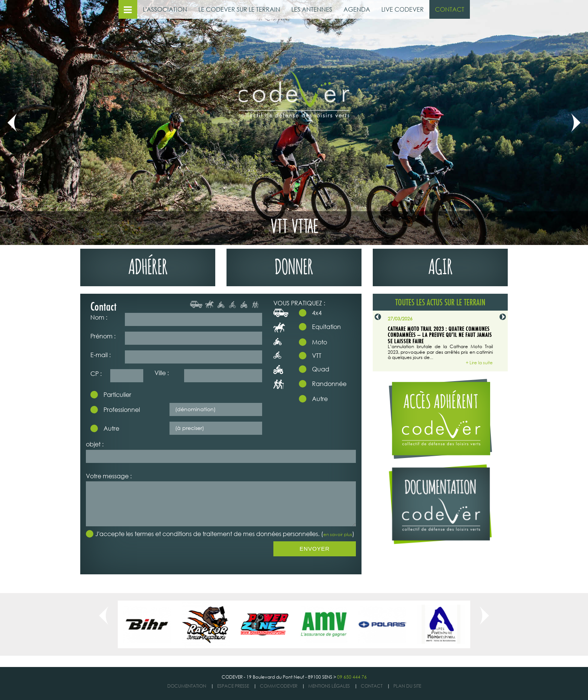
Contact (372, 686)
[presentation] (143, 556)
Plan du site (407, 686)
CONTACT (450, 9)
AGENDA (357, 9)
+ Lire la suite (479, 363)
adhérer (148, 265)
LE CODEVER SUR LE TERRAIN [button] (239, 9)
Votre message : (109, 476)
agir (440, 265)
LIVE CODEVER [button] (403, 9)
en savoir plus (338, 534)
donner (294, 265)
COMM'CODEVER (279, 686)
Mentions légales (329, 686)
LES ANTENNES (312, 9)
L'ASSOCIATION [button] (165, 9)
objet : (95, 444)
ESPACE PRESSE (233, 686)
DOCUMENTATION (187, 686)
